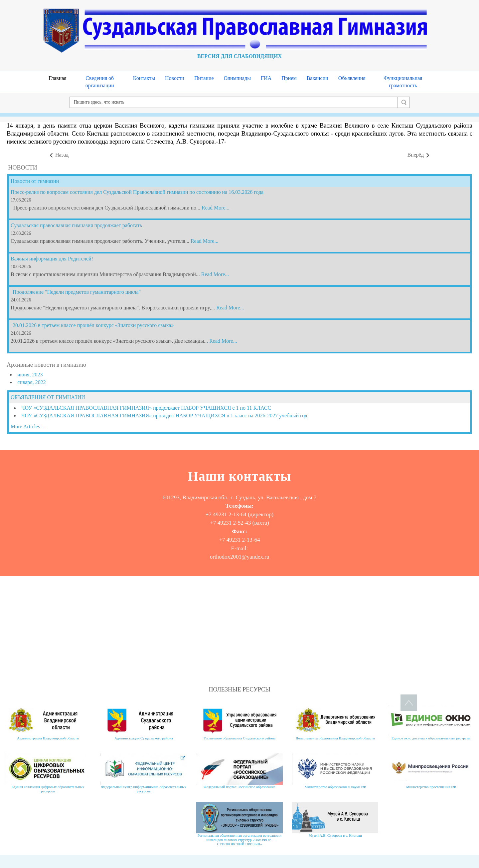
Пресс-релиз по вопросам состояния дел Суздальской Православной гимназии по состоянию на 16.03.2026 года (137, 192)
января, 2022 (32, 382)
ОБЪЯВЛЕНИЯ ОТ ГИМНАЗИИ (48, 397)
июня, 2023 (30, 375)
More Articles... (27, 427)
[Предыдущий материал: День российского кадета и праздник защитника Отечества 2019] (59, 155)
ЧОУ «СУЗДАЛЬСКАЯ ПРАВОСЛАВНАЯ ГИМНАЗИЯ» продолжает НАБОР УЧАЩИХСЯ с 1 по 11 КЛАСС (146, 408)
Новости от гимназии (35, 181)
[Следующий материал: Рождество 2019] (419, 155)
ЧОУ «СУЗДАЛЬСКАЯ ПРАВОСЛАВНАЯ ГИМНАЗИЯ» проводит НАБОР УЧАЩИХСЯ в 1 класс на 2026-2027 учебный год (164, 416)
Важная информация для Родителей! (52, 259)
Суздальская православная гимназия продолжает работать (76, 225)
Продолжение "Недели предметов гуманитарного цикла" (77, 292)
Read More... (216, 208)
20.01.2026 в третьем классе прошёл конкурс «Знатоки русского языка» (93, 325)
